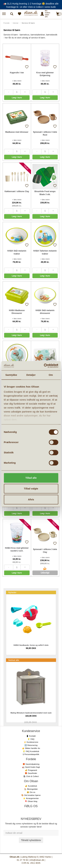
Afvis (31, 499)
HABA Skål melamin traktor (17, 252)
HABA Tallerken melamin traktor (45, 252)
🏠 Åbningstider (31, 789)
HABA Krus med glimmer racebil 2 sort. (17, 549)
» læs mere (17, 81)
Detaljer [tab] (31, 375)
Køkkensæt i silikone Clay (17, 191)
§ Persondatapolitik (31, 754)
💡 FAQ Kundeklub (31, 751)
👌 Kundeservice (31, 742)
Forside (7, 23)
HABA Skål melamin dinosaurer (45, 312)
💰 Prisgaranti (31, 770)
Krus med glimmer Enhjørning (45, 74)
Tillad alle (31, 478)
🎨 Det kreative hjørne (31, 795)
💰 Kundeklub (31, 786)
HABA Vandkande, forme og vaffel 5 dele (31, 645)
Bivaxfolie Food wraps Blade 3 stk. (45, 193)
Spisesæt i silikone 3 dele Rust (45, 133)
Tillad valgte (31, 489)
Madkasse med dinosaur (17, 132)
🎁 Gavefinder (31, 773)
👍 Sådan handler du (31, 748)
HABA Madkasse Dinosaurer (17, 312)
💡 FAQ (31, 739)
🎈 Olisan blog (31, 801)
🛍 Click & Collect (31, 776)
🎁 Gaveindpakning (31, 764)
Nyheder (12, 592)
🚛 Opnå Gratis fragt (31, 767)
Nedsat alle (14, 660)
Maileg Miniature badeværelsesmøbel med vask (31, 713)
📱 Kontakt (31, 736)
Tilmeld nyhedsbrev (31, 840)
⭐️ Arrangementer (31, 798)
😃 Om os (31, 792)
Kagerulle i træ (17, 73)
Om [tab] (51, 375)
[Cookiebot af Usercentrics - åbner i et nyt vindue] (44, 366)
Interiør (16, 23)
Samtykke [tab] (11, 375)
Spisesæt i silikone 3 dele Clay (45, 551)
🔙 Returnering (31, 745)
